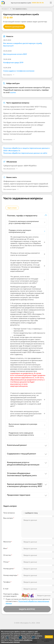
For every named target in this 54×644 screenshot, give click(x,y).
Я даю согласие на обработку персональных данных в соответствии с (28, 601)
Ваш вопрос (9, 518)
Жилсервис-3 (5, 9)
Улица (6, 562)
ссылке (13, 92)
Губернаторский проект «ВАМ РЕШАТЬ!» (20, 166)
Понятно (49, 637)
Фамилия (8, 542)
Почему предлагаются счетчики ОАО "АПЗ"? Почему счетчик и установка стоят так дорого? (25, 108)
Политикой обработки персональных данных (17, 641)
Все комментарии (11, 189)
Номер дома (9, 569)
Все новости (9, 75)
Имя (6, 548)
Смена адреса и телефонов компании (19, 71)
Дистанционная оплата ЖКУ (15, 54)
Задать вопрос (12, 208)
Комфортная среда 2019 (13, 62)
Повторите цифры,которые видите (11, 595)
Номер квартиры (11, 575)
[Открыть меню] (51, 3)
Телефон (7, 582)
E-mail (6, 589)
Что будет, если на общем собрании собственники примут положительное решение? (24, 133)
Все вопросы (9, 140)
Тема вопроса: (9, 513)
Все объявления (10, 169)
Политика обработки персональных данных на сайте (25, 153)
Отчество (8, 555)
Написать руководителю (14, 27)
